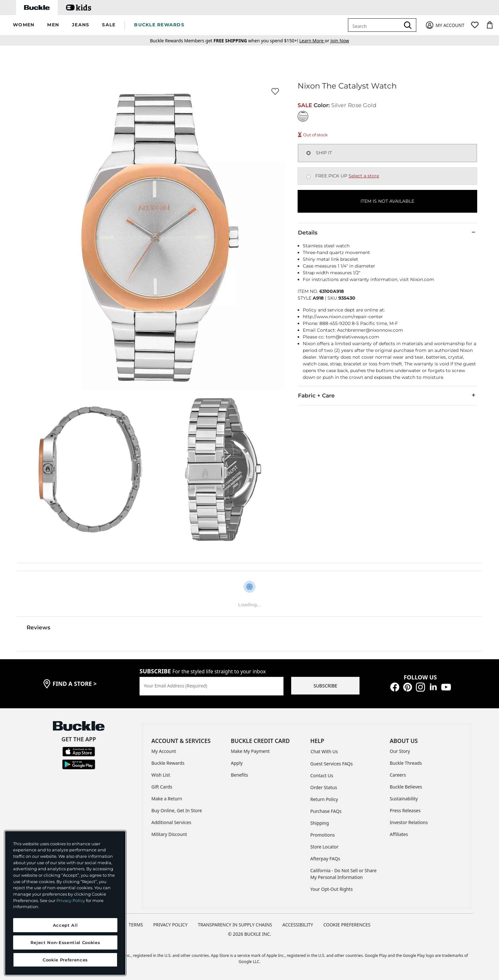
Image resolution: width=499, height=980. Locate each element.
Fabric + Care (387, 395)
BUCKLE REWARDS (159, 25)
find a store (75, 684)
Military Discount (169, 834)
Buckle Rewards (168, 763)
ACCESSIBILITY (298, 925)
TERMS (136, 925)
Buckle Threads (406, 763)
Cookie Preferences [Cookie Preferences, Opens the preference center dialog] (65, 960)
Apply (237, 763)
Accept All (65, 925)
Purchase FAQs (326, 811)
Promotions (323, 835)
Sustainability (404, 799)
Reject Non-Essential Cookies (65, 942)
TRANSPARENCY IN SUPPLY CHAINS (235, 925)
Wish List (161, 775)
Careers (398, 775)
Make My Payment (250, 751)
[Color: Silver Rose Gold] (303, 116)
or (315, 41)
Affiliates (399, 834)
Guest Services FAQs (332, 764)
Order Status (324, 787)
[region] (65, 903)
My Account (164, 751)
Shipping (320, 823)
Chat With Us (324, 751)
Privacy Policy (71, 900)
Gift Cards (162, 787)
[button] (24, 25)
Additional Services (171, 822)
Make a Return (167, 799)
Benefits (240, 775)
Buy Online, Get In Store (177, 810)
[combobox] (375, 25)
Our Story (400, 751)
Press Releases (405, 810)
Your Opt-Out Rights (332, 889)
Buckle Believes (406, 787)
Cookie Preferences (347, 925)
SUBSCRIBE (326, 686)
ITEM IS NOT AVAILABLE (387, 201)
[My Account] (445, 25)
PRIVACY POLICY (170, 925)
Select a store (364, 176)
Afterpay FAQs (325, 859)
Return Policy (324, 799)
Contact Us (322, 775)
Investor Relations (409, 822)
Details (387, 232)
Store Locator (325, 847)
